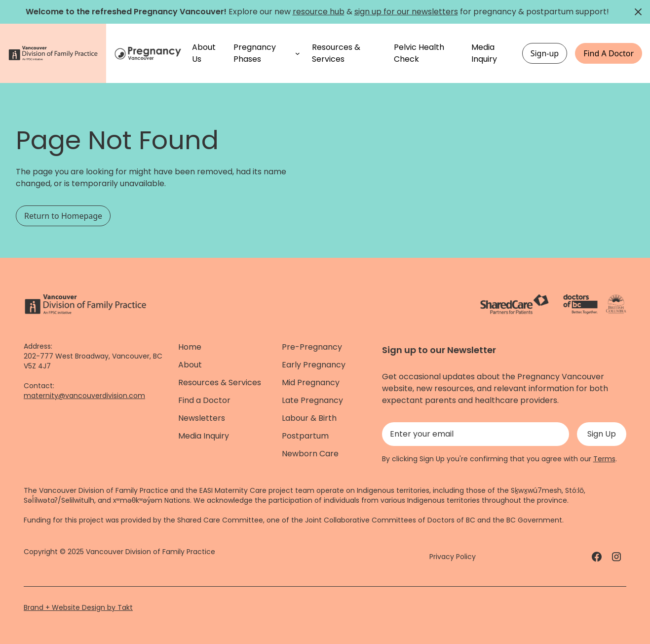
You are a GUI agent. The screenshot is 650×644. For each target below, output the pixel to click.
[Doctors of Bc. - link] (580, 304)
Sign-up (545, 53)
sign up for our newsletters (406, 12)
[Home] (149, 53)
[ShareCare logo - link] (515, 304)
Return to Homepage (63, 216)
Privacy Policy (453, 557)
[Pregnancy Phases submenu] (298, 53)
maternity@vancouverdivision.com (84, 396)
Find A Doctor (609, 53)
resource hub (319, 12)
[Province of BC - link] (616, 304)
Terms (604, 459)
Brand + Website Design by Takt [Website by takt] (78, 607)
